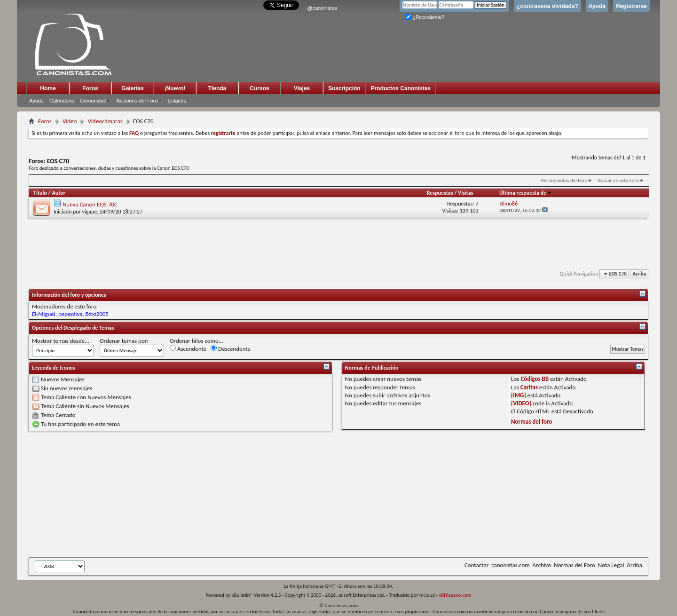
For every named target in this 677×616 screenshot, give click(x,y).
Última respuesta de (526, 193)
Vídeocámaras (105, 121)
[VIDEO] (521, 403)
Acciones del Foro (137, 101)
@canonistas (322, 8)
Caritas (529, 387)
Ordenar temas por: (124, 341)
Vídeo (70, 121)
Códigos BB (535, 379)
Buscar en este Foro (618, 180)
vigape (90, 212)
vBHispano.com (455, 595)
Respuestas (440, 193)
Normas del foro (531, 422)
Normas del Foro (574, 565)
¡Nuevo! (175, 88)
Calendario (62, 101)
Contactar (476, 565)
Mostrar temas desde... (61, 341)
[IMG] (519, 395)
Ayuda (597, 6)
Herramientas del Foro (564, 180)
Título (40, 193)
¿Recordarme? (425, 17)
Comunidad (93, 101)
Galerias (132, 88)
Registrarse (631, 6)
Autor (58, 193)
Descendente (231, 348)
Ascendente (188, 348)
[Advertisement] (259, 494)
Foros (90, 88)
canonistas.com (510, 565)
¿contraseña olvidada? (547, 6)
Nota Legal (611, 565)
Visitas (466, 193)
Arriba (639, 274)
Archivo (542, 565)
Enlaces (177, 101)
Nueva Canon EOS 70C (90, 204)
